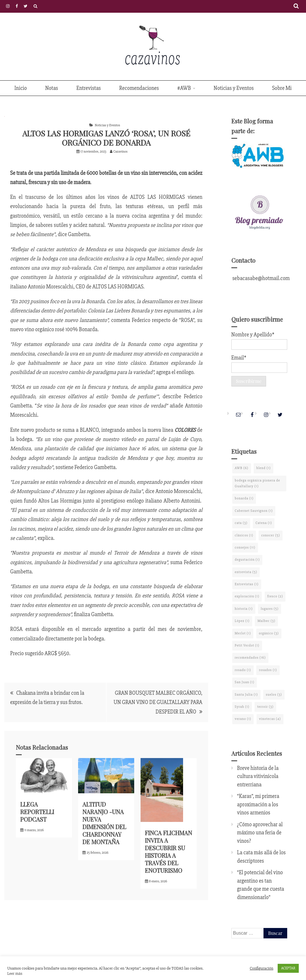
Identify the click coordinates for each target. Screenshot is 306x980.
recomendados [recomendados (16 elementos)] (250, 658)
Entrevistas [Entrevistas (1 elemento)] (247, 584)
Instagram (8, 6)
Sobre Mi (282, 88)
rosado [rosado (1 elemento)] (243, 670)
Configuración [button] (261, 968)
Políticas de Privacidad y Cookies (35, 6)
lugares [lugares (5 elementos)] (270, 609)
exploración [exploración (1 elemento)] (247, 596)
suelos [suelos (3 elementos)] (274, 695)
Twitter (26, 6)
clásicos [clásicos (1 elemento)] (244, 535)
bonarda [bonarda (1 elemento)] (244, 498)
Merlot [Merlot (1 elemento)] (243, 633)
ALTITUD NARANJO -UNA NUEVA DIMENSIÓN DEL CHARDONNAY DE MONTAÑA (104, 823)
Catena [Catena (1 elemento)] (264, 523)
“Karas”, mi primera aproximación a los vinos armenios (258, 804)
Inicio (21, 88)
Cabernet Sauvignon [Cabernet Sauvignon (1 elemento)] (254, 511)
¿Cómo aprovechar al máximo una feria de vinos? (260, 833)
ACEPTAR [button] (288, 968)
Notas (51, 88)
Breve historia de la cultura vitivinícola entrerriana (258, 776)
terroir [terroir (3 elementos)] (265, 707)
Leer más (15, 973)
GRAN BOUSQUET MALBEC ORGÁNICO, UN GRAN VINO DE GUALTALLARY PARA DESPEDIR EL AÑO (158, 702)
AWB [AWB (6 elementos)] (242, 468)
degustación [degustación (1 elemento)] (247, 560)
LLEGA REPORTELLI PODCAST (37, 812)
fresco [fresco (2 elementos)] (275, 596)
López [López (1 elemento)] (242, 621)
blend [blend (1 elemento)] (263, 468)
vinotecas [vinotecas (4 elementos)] (270, 719)
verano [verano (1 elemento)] (243, 719)
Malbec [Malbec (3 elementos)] (266, 621)
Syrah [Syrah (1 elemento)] (242, 707)
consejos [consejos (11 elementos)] (245, 548)
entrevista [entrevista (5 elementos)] (246, 572)
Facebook (17, 6)
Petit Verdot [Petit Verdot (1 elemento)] (247, 645)
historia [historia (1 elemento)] (244, 609)
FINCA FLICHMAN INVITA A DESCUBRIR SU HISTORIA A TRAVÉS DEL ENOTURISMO (168, 852)
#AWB (184, 88)
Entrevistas (89, 88)
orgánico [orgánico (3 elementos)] (269, 633)
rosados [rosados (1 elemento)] (268, 670)
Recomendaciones (139, 88)
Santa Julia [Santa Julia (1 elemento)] (246, 695)
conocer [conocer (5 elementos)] (271, 535)
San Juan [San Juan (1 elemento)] (245, 682)
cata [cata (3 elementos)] (241, 523)
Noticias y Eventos (234, 88)
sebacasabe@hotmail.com (261, 278)
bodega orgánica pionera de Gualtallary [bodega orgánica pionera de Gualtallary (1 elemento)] (258, 483)
